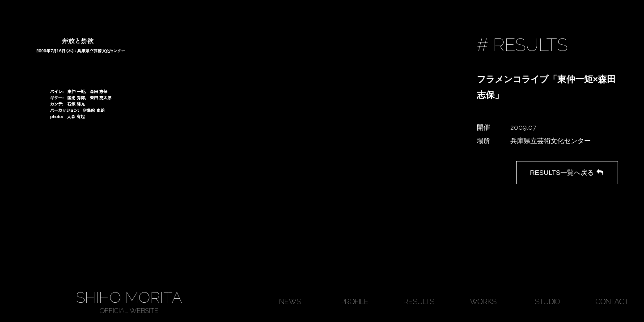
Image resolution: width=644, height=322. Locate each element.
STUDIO (547, 302)
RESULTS (419, 302)
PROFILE (354, 302)
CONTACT (612, 302)
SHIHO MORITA (129, 302)
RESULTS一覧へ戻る (567, 172)
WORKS (483, 302)
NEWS (290, 302)
